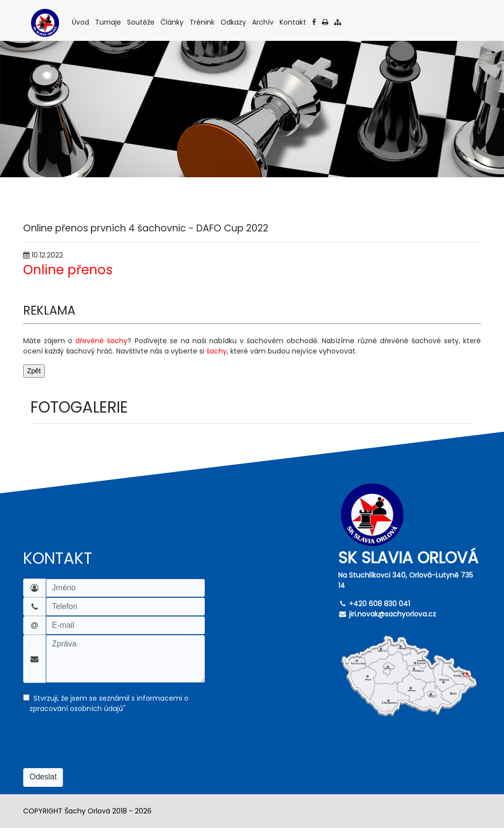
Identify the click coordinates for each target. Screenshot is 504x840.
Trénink (203, 22)
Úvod (81, 22)
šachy (217, 351)
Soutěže (142, 22)
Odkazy (234, 22)
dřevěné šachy (101, 341)
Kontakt (294, 22)
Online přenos (68, 270)
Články (173, 22)
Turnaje (109, 22)
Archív (264, 22)
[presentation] (98, 747)
